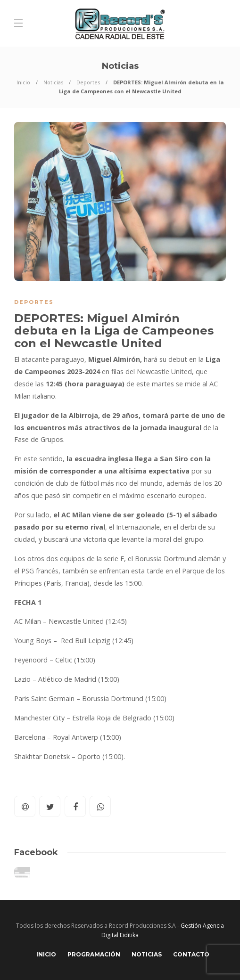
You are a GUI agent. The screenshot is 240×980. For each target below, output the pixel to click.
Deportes (88, 82)
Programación (94, 954)
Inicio (23, 82)
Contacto (191, 954)
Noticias (53, 82)
